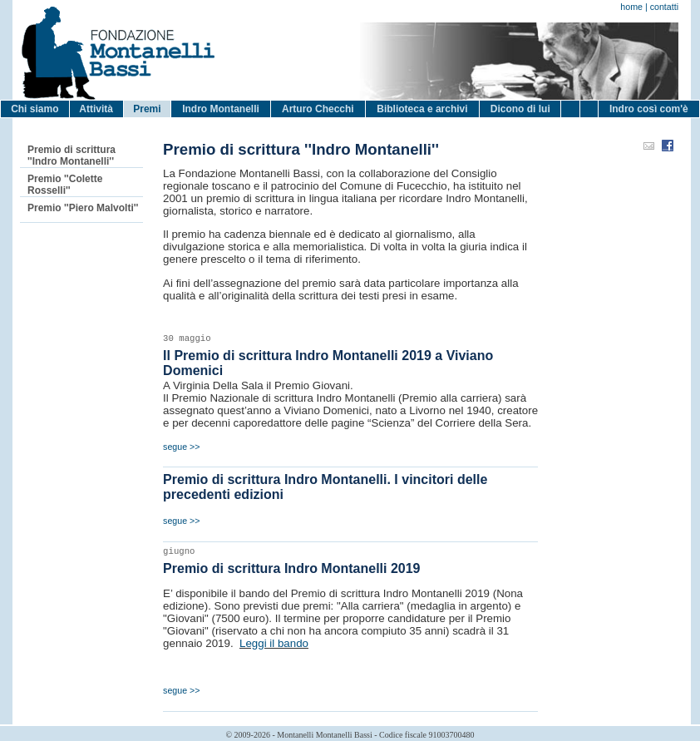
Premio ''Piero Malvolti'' (83, 208)
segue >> (181, 447)
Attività (96, 109)
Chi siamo (35, 109)
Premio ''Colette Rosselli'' (65, 185)
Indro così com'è (649, 109)
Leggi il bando (274, 643)
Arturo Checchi (318, 109)
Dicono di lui (520, 109)
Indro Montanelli (221, 109)
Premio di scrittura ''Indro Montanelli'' (71, 156)
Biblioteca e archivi (422, 109)
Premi (147, 109)
